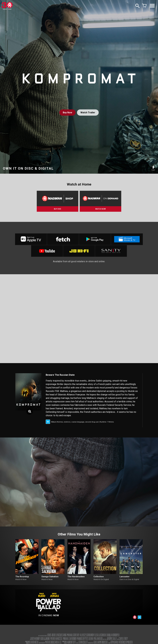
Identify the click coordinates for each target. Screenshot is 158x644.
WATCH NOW (100, 209)
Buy (67, 113)
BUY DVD (58, 209)
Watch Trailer (88, 113)
